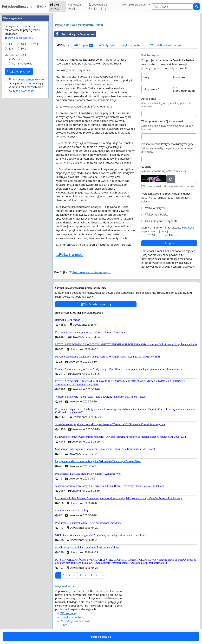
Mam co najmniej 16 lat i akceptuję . (168, 229)
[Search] (172, 7)
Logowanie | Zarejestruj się (98, 7)
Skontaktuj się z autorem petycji (90, 272)
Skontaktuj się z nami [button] (135, 5)
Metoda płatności (15, 55)
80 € (23, 49)
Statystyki (106, 45)
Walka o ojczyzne (156, 208)
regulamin (28, 79)
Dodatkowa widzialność (166, 45)
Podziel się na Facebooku (74, 34)
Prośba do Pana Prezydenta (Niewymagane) (168, 144)
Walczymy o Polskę (157, 215)
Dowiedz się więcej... (19, 38)
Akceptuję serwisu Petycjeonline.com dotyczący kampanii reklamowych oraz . (26, 85)
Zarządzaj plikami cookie (75, 621)
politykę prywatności (21, 91)
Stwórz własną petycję (96, 304)
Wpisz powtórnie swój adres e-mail (163, 121)
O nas (64, 625)
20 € (36, 44)
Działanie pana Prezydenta (161, 221)
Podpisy (84, 45)
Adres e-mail (149, 99)
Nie (171, 235)
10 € (23, 44)
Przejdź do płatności (19, 72)
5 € (10, 44)
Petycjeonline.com (17, 6)
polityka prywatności (132, 45)
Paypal (16, 59)
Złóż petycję (55, 7)
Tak (153, 235)
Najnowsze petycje (74, 7)
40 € (11, 49)
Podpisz (169, 243)
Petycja (63, 45)
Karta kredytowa (22, 64)
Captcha (146, 167)
